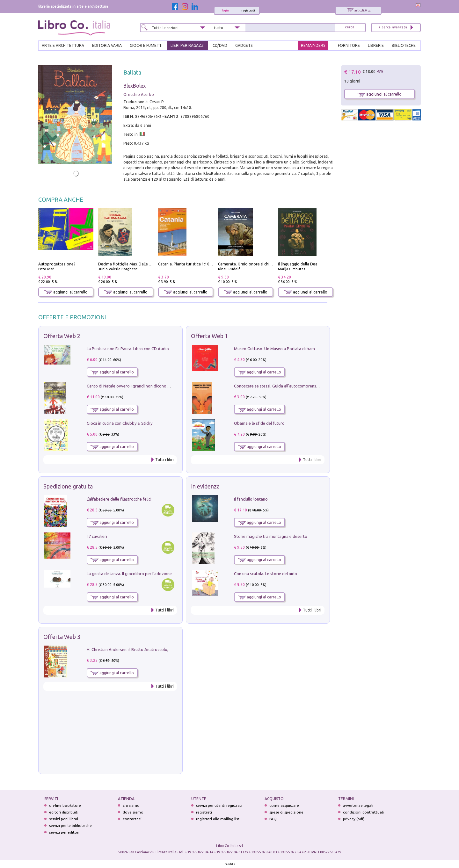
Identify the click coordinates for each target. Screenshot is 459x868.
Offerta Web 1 (209, 336)
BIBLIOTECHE (404, 45)
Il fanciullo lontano (251, 499)
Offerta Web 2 (62, 336)
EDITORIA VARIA (107, 45)
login (226, 11)
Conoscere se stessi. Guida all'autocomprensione (279, 386)
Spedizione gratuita (68, 486)
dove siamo (133, 812)
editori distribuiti (64, 812)
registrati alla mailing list (218, 819)
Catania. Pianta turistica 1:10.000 (188, 264)
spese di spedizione (286, 812)
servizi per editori (64, 832)
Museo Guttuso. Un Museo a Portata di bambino (279, 349)
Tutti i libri (164, 460)
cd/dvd (220, 45)
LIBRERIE (376, 45)
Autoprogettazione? (57, 264)
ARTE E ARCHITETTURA (63, 45)
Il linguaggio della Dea (298, 264)
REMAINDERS (313, 45)
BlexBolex (135, 86)
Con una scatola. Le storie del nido (266, 574)
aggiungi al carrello (66, 292)
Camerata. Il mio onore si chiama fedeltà (255, 264)
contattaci (132, 819)
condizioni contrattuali (363, 812)
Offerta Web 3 (62, 637)
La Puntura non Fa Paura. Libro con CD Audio (128, 349)
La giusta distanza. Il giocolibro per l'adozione (129, 574)
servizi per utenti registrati (219, 805)
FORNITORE (349, 45)
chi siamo (131, 805)
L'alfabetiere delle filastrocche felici (119, 499)
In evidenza (205, 486)
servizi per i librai (64, 819)
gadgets (244, 45)
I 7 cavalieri (97, 536)
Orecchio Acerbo (139, 94)
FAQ (273, 819)
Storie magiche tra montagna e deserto (271, 536)
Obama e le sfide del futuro (259, 423)
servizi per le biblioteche (70, 825)
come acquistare (284, 805)
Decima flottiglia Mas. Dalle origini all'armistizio (141, 264)
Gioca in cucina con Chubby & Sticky (120, 423)
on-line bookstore (65, 805)
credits (230, 864)
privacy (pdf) (354, 819)
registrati (248, 11)
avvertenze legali (358, 805)
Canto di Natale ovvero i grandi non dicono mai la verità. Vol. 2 (144, 386)
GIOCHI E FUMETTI (146, 45)
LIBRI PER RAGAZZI (188, 45)
